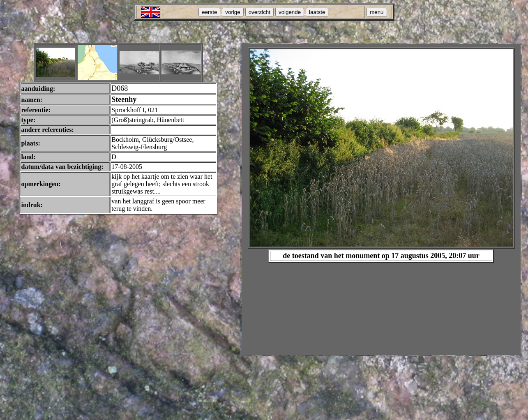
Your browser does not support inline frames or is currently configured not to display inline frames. (381, 200)
